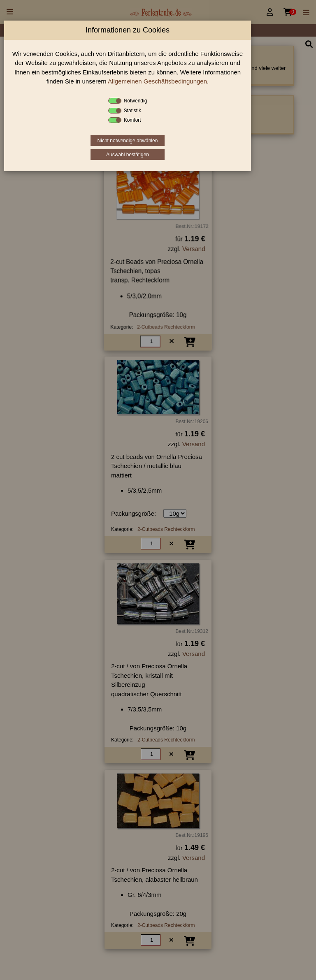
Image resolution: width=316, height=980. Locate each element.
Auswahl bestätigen (128, 155)
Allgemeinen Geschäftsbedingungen (157, 81)
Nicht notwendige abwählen (128, 141)
